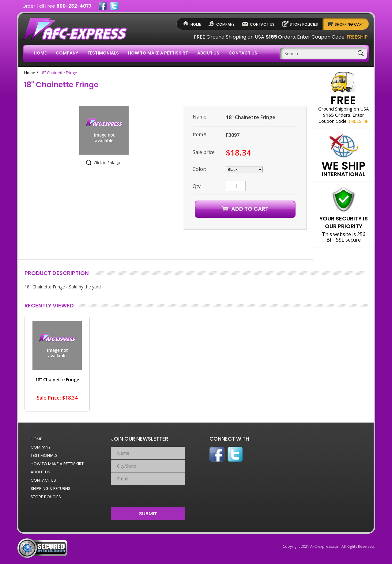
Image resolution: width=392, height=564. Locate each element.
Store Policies (304, 24)
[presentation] (148, 495)
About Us (208, 53)
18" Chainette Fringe (57, 380)
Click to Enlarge (108, 163)
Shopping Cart (349, 24)
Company (225, 24)
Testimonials (103, 53)
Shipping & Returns (51, 489)
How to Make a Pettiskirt (158, 53)
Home (196, 24)
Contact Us (262, 24)
